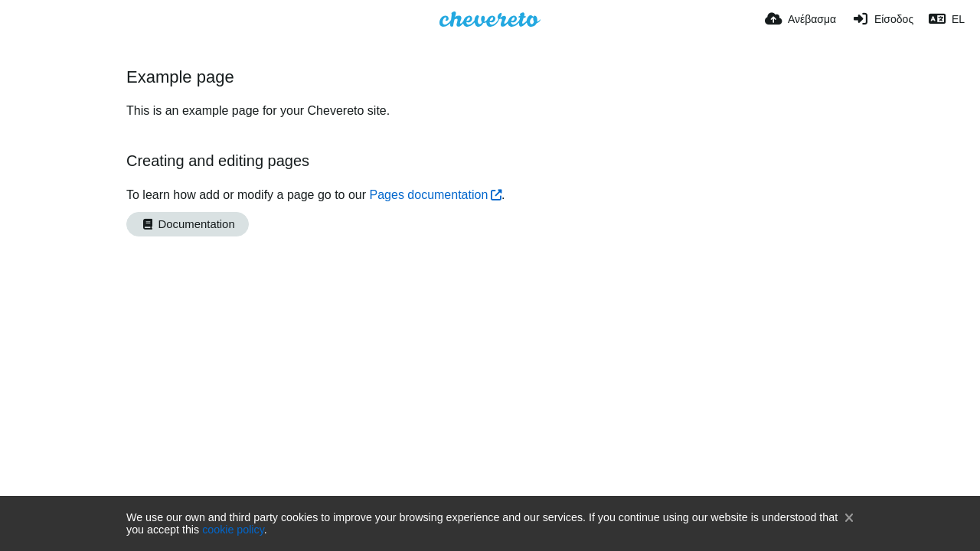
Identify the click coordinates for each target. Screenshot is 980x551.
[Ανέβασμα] (800, 19)
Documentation (188, 224)
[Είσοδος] (882, 19)
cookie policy (233, 530)
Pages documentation (429, 195)
